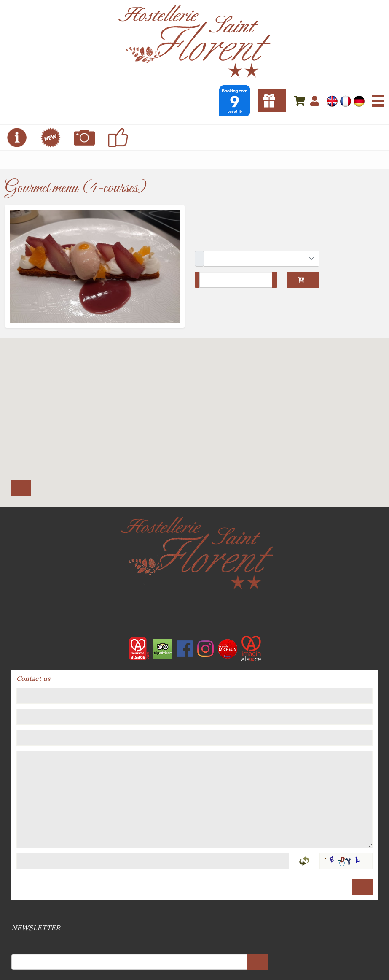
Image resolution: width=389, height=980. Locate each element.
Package (199, 259)
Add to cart (301, 280)
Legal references (194, 912)
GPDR (197, 912)
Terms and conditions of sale (192, 912)
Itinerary (21, 488)
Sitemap (196, 912)
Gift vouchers (272, 101)
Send (362, 887)
